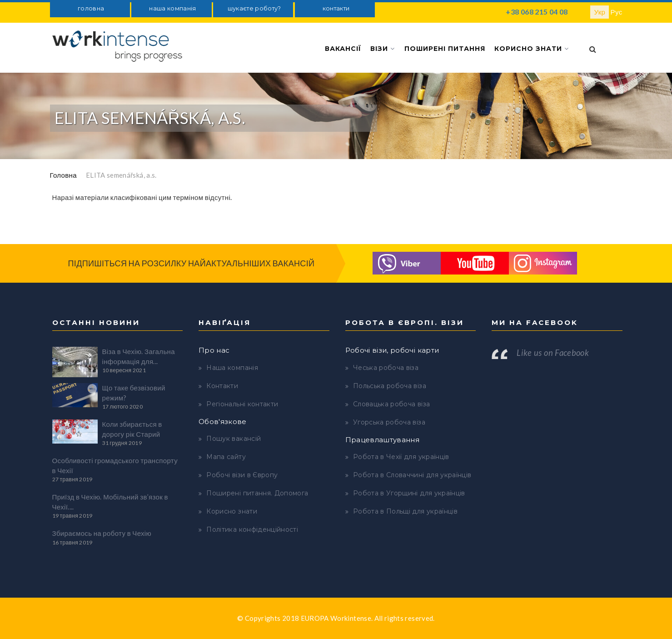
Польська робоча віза (390, 386)
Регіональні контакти (242, 404)
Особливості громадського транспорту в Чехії (115, 465)
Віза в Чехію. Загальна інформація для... (139, 356)
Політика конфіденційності (252, 529)
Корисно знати (532, 49)
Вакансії (343, 49)
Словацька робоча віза (391, 404)
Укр (600, 12)
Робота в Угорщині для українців (409, 493)
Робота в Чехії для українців (401, 457)
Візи (383, 49)
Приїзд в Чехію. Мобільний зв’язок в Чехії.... (110, 502)
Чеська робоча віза (386, 368)
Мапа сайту (226, 457)
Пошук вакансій (234, 439)
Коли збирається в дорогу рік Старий (132, 429)
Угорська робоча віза (389, 422)
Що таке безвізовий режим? (134, 392)
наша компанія (173, 8)
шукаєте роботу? (254, 8)
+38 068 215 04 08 (537, 12)
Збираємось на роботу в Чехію (102, 533)
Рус (617, 12)
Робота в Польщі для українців (405, 511)
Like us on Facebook (553, 353)
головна (91, 8)
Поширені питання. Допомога (257, 493)
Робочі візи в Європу (242, 475)
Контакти (222, 386)
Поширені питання (445, 49)
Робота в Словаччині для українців (412, 475)
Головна (63, 175)
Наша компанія (232, 368)
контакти (336, 8)
